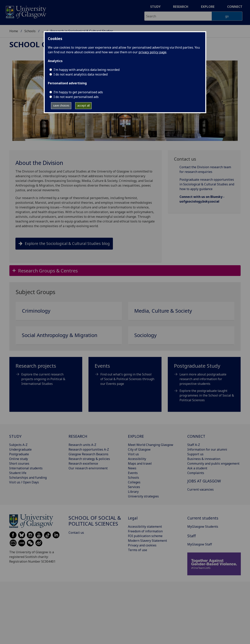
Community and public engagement (213, 463)
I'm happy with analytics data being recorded (87, 70)
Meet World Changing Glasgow (151, 445)
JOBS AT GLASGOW (204, 481)
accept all (83, 105)
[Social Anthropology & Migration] (69, 337)
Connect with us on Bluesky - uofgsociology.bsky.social (202, 199)
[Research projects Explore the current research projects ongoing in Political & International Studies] (46, 376)
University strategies (143, 496)
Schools (30, 28)
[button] (125, 271)
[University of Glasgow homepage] (26, 12)
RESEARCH (78, 436)
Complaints (196, 473)
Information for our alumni (207, 449)
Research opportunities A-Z (89, 449)
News (132, 468)
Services (134, 487)
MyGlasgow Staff (200, 544)
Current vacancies (200, 489)
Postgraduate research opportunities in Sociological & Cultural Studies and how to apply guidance (207, 184)
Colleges (134, 482)
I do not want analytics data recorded (81, 74)
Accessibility (137, 459)
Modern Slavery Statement (147, 541)
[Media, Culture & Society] (181, 313)
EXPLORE (136, 436)
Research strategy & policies (89, 459)
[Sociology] (181, 337)
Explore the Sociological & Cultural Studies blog (67, 243)
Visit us (133, 454)
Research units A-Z (82, 445)
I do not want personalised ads (76, 97)
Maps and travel (140, 463)
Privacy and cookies (142, 545)
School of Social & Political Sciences (68, 28)
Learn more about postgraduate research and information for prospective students (203, 379)
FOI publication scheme (145, 536)
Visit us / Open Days (24, 482)
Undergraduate (20, 449)
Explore (208, 7)
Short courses (19, 463)
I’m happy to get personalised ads (78, 92)
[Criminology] (69, 313)
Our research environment (88, 468)
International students (26, 468)
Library (133, 492)
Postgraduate (19, 454)
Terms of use (137, 550)
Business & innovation (204, 459)
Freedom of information (145, 531)
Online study (19, 459)
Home (14, 28)
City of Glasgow (139, 449)
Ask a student (197, 468)
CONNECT (196, 436)
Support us (195, 454)
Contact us (76, 533)
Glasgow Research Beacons (88, 454)
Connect (235, 7)
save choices (61, 105)
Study (155, 7)
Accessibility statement (145, 527)
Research (181, 7)
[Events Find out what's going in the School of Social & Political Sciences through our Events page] (125, 376)
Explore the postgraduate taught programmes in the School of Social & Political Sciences (207, 395)
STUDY (15, 436)
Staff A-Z (194, 445)
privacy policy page (152, 52)
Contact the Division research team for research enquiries (205, 169)
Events (133, 473)
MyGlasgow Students (203, 527)
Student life (18, 473)
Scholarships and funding (28, 478)
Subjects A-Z (18, 445)
